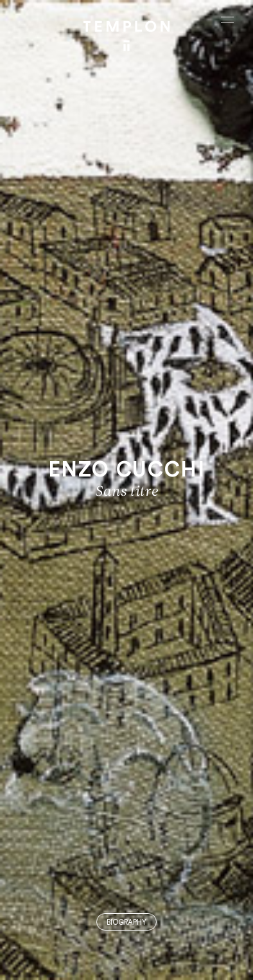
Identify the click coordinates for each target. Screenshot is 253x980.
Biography (126, 923)
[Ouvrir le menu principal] (227, 19)
